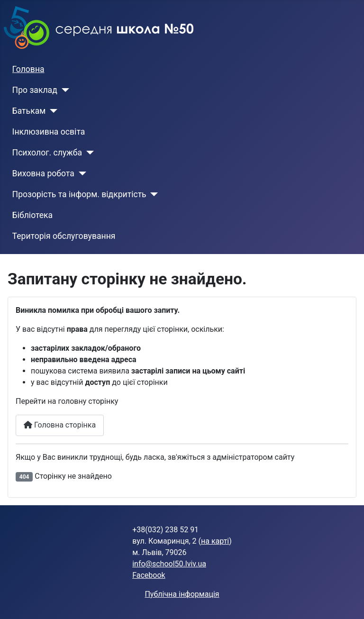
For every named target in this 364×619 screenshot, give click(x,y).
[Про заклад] (63, 90)
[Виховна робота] (80, 173)
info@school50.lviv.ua (169, 564)
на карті (215, 541)
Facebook (149, 575)
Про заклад (35, 90)
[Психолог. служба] (88, 153)
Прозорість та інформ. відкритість (79, 194)
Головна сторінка (60, 425)
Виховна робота (43, 173)
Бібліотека (33, 215)
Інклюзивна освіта (49, 132)
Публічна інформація (182, 594)
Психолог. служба (47, 153)
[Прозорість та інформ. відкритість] (152, 194)
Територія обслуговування (64, 236)
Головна (28, 69)
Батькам (29, 111)
